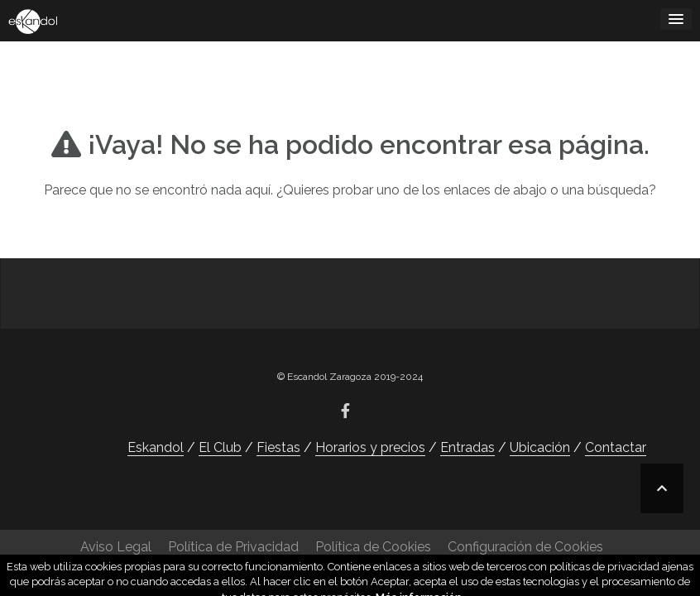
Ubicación (540, 447)
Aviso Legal (116, 547)
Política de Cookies (373, 547)
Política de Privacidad (233, 547)
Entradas (467, 447)
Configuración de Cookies (525, 547)
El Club (220, 447)
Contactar (616, 447)
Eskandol (156, 447)
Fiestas (278, 447)
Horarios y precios (370, 447)
